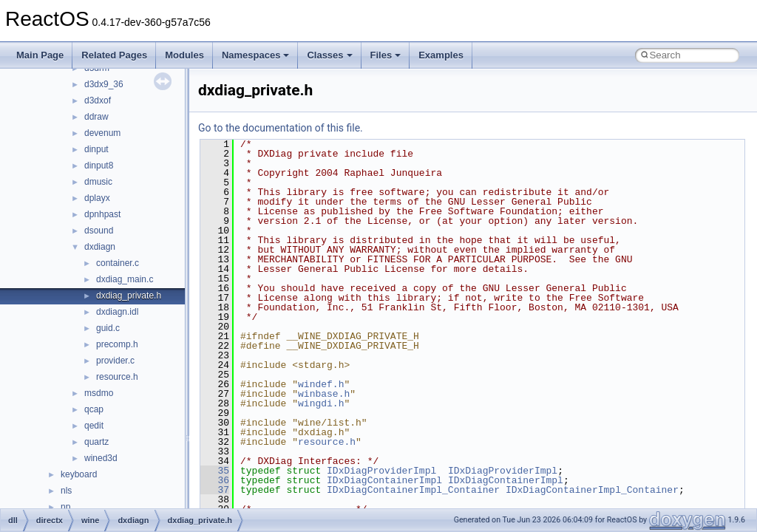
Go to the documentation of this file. (281, 128)
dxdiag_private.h (129, 296)
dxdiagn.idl (117, 312)
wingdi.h (321, 403)
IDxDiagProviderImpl (381, 471)
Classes (329, 55)
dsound (99, 231)
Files (386, 55)
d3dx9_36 (104, 84)
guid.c (108, 328)
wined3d (101, 458)
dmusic (98, 182)
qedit (94, 426)
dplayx (97, 198)
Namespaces (256, 55)
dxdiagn (100, 247)
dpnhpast (102, 214)
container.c (118, 263)
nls (66, 491)
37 (215, 490)
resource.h (117, 377)
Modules (184, 55)
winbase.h (324, 394)
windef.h (321, 384)
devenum (102, 133)
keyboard (79, 474)
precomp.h (117, 344)
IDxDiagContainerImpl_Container (413, 490)
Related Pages (114, 55)
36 (215, 480)
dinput (96, 149)
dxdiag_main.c (125, 279)
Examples (441, 55)
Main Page (40, 55)
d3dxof (98, 100)
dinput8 (99, 166)
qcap (94, 409)
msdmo (99, 393)
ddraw (96, 117)
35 (215, 471)
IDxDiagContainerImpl (384, 480)
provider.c (115, 361)
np (65, 507)
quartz (96, 442)
